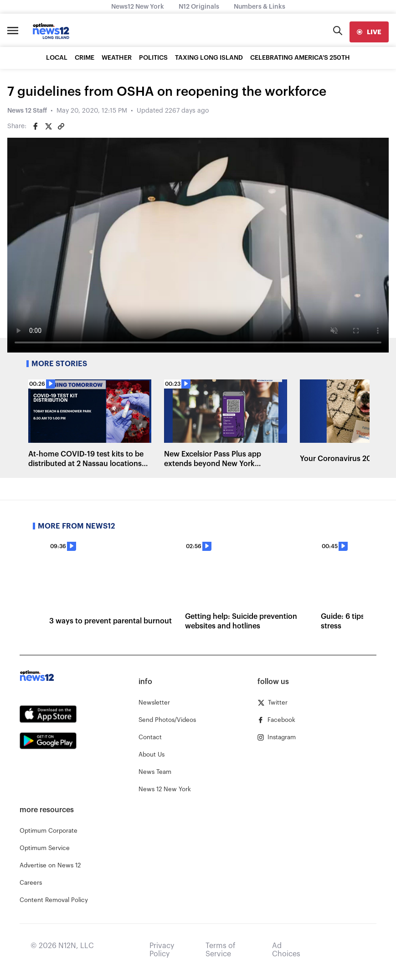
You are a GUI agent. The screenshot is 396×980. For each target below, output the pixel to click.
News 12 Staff (27, 111)
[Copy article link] (61, 126)
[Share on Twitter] (48, 126)
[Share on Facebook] (36, 126)
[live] (369, 32)
